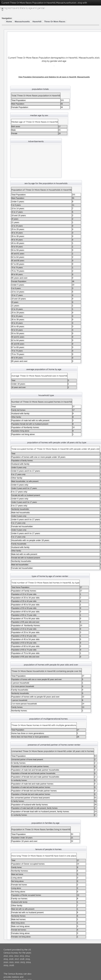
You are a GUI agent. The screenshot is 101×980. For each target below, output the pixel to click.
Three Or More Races (55, 22)
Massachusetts (22, 22)
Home (9, 22)
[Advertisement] (54, 43)
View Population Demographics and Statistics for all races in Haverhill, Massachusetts (54, 77)
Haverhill (37, 22)
